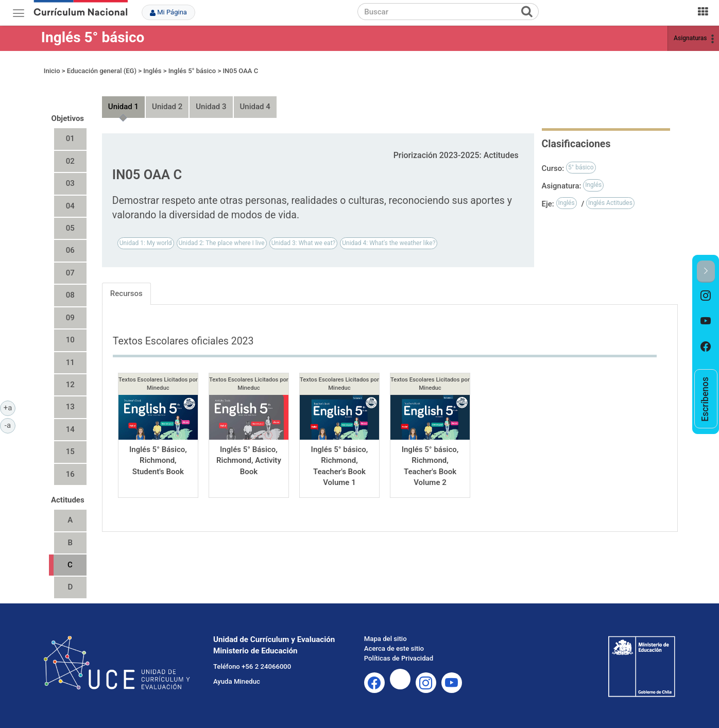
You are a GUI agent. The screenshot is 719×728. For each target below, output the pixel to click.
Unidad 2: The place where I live (222, 243)
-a (10, 425)
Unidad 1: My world (146, 243)
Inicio (52, 71)
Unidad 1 (123, 107)
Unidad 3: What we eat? (304, 243)
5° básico (581, 167)
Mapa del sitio (386, 639)
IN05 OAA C (240, 71)
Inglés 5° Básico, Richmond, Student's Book (158, 461)
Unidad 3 (211, 107)
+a (10, 407)
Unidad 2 (167, 107)
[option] (706, 296)
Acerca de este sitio (394, 648)
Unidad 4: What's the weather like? (389, 243)
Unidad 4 (255, 107)
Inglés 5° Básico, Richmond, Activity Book (249, 461)
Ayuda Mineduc (237, 681)
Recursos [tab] (126, 293)
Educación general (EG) (102, 71)
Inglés (152, 71)
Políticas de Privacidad (399, 658)
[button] (706, 272)
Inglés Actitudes (610, 203)
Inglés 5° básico (93, 37)
